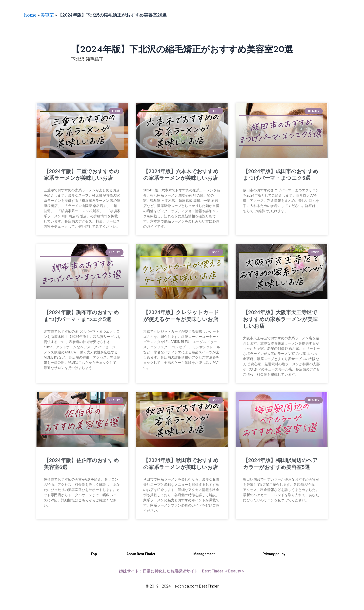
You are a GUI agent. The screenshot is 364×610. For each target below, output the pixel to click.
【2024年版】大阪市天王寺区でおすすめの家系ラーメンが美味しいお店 (280, 319)
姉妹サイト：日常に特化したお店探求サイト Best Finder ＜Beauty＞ (182, 571)
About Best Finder (141, 554)
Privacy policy (274, 554)
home (30, 15)
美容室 (47, 15)
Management (204, 554)
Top (94, 554)
